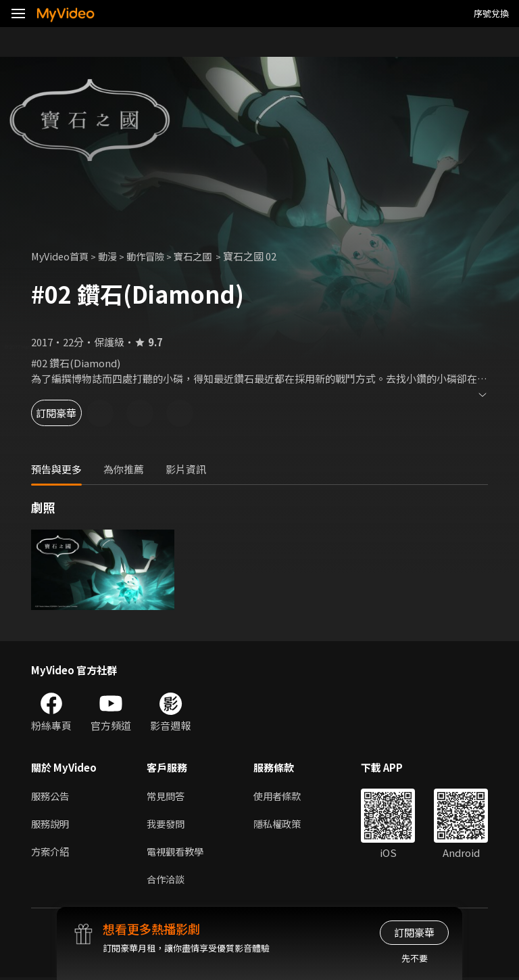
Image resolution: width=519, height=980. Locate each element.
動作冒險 (152, 256)
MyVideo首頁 (62, 256)
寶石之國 (203, 256)
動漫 (112, 256)
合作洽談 (167, 881)
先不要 (415, 958)
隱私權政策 (283, 824)
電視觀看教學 (177, 853)
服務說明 (51, 824)
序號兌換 (491, 13)
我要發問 (167, 824)
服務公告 (51, 796)
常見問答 (167, 796)
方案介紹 (51, 853)
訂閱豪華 (68, 413)
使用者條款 (283, 796)
